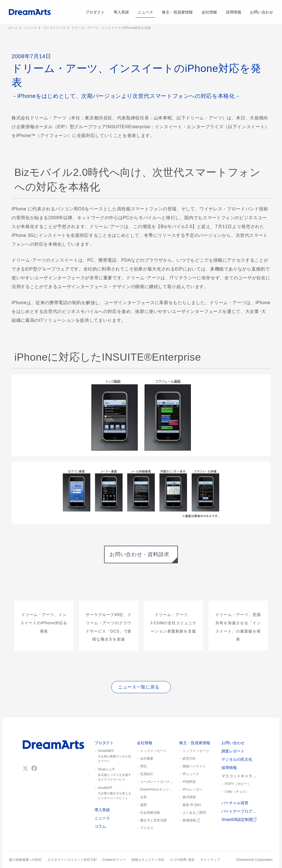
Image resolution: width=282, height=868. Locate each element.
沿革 (143, 797)
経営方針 (189, 759)
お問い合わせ (262, 12)
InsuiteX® (113, 793)
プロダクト (95, 12)
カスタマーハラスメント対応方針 (72, 860)
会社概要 (147, 759)
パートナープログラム (240, 811)
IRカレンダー (192, 789)
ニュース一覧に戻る (139, 687)
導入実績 (121, 12)
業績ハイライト (194, 766)
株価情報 (191, 820)
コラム (100, 826)
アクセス (147, 828)
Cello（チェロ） (237, 792)
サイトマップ (210, 860)
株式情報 (189, 797)
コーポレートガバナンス (158, 782)
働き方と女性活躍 (153, 820)
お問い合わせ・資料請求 (139, 554)
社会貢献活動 (150, 813)
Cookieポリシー (114, 860)
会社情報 (209, 12)
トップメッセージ (153, 751)
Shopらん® (113, 775)
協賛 (143, 805)
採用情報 (234, 12)
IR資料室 (189, 782)
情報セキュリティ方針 (148, 860)
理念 (143, 766)
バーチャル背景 (235, 803)
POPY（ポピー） (238, 784)
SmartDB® (113, 756)
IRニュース (191, 774)
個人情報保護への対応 (25, 860)
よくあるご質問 (194, 813)
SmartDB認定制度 (239, 819)
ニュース (145, 12)
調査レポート (233, 751)
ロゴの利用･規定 (182, 860)
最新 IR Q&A (192, 805)
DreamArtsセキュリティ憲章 (158, 789)
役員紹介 (147, 774)
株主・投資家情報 (177, 12)
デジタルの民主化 (237, 759)
